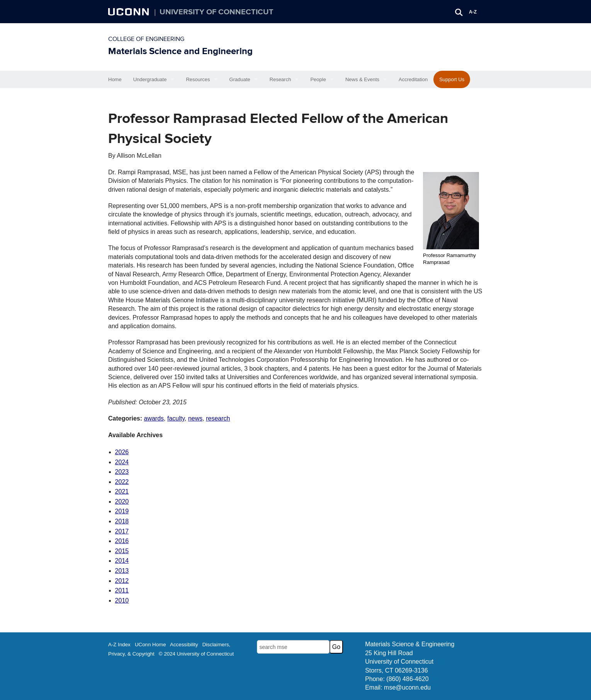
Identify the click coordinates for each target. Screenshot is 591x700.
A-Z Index (119, 645)
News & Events (362, 79)
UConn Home (150, 645)
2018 (122, 521)
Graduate (240, 79)
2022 (122, 482)
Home (115, 79)
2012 (122, 581)
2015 (122, 551)
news (195, 418)
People (318, 79)
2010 (122, 600)
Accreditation (413, 79)
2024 (122, 462)
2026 (122, 452)
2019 (122, 511)
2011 (122, 590)
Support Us (452, 79)
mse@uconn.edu (407, 687)
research (218, 418)
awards (154, 418)
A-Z (473, 12)
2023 (122, 472)
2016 (122, 541)
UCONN (129, 12)
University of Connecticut (217, 12)
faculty (176, 418)
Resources (198, 79)
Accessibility (184, 645)
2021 (122, 491)
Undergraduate (150, 79)
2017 (122, 531)
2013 (122, 571)
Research (280, 79)
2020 (122, 502)
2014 (122, 561)
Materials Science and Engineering (180, 51)
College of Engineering (146, 39)
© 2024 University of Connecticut (196, 654)
